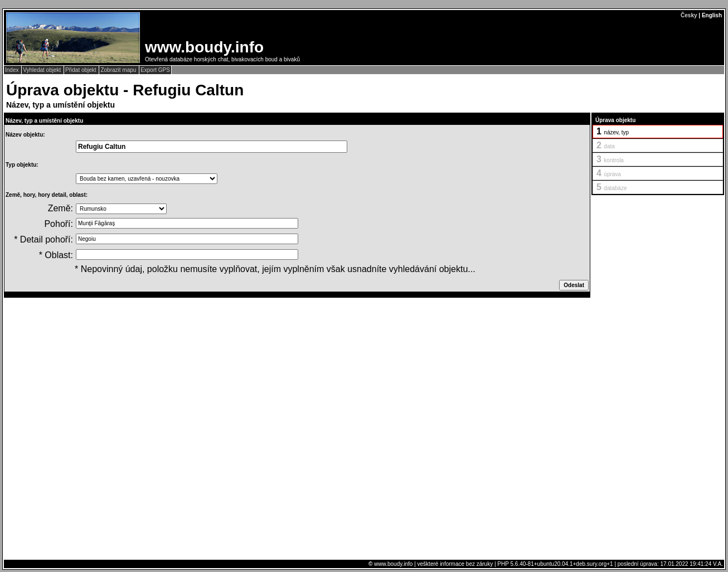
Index (13, 70)
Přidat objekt (81, 70)
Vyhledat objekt (43, 70)
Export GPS (155, 70)
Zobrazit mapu (119, 70)
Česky (689, 15)
